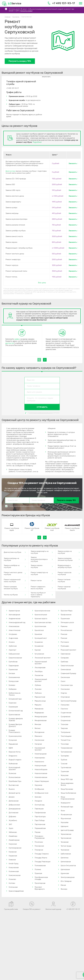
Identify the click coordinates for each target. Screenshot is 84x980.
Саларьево (65, 658)
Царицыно (65, 826)
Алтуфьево (13, 634)
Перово (38, 832)
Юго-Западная (66, 881)
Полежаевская (40, 866)
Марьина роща (40, 701)
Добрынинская (14, 805)
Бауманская (13, 670)
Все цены (42, 283)
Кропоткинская (40, 626)
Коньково (12, 879)
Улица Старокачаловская (68, 798)
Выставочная (14, 785)
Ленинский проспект (43, 658)
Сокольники (65, 689)
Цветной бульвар (67, 830)
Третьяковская (66, 752)
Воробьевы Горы (15, 781)
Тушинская (65, 771)
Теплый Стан (66, 740)
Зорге (11, 828)
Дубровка (12, 817)
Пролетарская (40, 883)
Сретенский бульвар (69, 701)
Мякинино (38, 736)
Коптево (12, 883)
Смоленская (65, 677)
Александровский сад (17, 622)
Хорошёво (65, 822)
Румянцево (65, 646)
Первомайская (40, 828)
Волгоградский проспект (14, 769)
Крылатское (39, 630)
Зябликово (13, 832)
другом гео (10, 343)
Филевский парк (67, 807)
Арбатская (13, 646)
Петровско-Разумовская (40, 837)
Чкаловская (65, 850)
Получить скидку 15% (20, 61)
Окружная (38, 785)
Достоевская (14, 813)
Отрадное (38, 801)
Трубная (64, 760)
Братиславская (14, 715)
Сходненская (66, 720)
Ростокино (65, 642)
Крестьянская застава (43, 622)
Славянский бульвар (68, 673)
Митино (38, 728)
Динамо (12, 797)
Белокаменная (14, 677)
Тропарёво (65, 756)
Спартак (64, 693)
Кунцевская (39, 646)
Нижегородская (41, 754)
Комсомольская (15, 875)
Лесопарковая (40, 668)
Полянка (38, 869)
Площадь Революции (42, 862)
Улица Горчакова (67, 789)
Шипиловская (66, 862)
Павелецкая (39, 809)
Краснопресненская (42, 611)
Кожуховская (14, 868)
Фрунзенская (66, 818)
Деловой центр (14, 793)
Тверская (64, 728)
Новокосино (39, 762)
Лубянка (38, 685)
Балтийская (13, 662)
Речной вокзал (66, 630)
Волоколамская (15, 777)
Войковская (13, 764)
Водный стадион (15, 760)
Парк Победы (40, 820)
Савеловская (66, 654)
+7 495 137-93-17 (61, 3)
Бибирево (13, 689)
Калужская (13, 844)
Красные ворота (41, 619)
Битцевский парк (15, 699)
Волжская (12, 773)
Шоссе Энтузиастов (68, 866)
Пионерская (39, 846)
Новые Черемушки (42, 781)
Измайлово (13, 836)
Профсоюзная (66, 615)
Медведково (39, 713)
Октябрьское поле (41, 793)
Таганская (64, 724)
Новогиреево (40, 758)
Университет (66, 803)
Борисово (13, 703)
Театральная (65, 732)
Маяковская (39, 709)
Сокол (63, 681)
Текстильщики (66, 736)
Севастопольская (67, 666)
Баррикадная (14, 666)
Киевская (12, 860)
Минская (38, 724)
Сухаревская (66, 717)
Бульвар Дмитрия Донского (15, 725)
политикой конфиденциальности (41, 413)
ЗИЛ (10, 824)
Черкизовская (66, 834)
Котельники (13, 887)
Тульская (64, 764)
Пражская (38, 873)
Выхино (12, 789)
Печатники (39, 842)
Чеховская (65, 842)
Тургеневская (66, 768)
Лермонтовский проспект (41, 663)
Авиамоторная (14, 611)
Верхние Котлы (15, 752)
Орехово (38, 797)
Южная (63, 885)
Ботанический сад (16, 711)
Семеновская (66, 670)
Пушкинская (65, 619)
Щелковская (65, 869)
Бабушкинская (14, 654)
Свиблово (64, 662)
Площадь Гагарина (42, 854)
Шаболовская (66, 854)
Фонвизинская (66, 815)
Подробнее (37, 142)
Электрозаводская (68, 877)
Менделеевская (41, 720)
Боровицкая (13, 707)
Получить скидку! (26, 11)
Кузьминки (39, 642)
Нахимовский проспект (40, 749)
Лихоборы (39, 671)
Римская (64, 638)
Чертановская (66, 838)
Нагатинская (39, 740)
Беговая (12, 673)
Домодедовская (15, 809)
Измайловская (14, 840)
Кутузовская (39, 654)
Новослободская (41, 769)
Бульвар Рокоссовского (14, 731)
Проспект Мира (66, 611)
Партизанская (40, 824)
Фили (63, 811)
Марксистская (40, 697)
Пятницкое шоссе (67, 622)
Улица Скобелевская (68, 793)
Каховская (13, 852)
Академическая (15, 619)
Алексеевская (14, 626)
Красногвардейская (16, 891)
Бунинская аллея (15, 736)
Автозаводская (14, 615)
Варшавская (13, 744)
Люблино (38, 693)
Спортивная (65, 697)
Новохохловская (41, 773)
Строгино (64, 709)
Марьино (38, 705)
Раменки (64, 626)
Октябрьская (39, 789)
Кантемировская (15, 848)
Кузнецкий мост (41, 638)
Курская (38, 650)
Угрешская (65, 775)
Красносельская (41, 615)
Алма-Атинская (15, 630)
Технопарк (65, 744)
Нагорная (38, 744)
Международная (41, 717)
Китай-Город (14, 864)
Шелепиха (65, 858)
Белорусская (14, 681)
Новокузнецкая (40, 766)
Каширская (13, 856)
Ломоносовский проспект (41, 680)
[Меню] (81, 3)
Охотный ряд (39, 805)
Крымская (38, 634)
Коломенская (14, 871)
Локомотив (39, 675)
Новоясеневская (41, 777)
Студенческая (66, 713)
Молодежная (39, 732)
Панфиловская (40, 813)
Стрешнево (65, 705)
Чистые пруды (66, 846)
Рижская (64, 634)
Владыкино (13, 756)
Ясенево (64, 889)
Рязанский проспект (68, 650)
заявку (17, 339)
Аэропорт (12, 650)
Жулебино (13, 820)
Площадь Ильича (41, 858)
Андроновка (13, 638)
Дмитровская (14, 801)
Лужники (38, 689)
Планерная (39, 850)
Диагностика (10, 171)
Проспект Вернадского (40, 888)
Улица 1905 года (67, 779)
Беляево (12, 685)
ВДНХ (11, 748)
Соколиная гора (67, 685)
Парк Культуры (40, 817)
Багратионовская (15, 658)
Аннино (12, 642)
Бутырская (13, 740)
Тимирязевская (66, 748)
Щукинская (65, 873)
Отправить (42, 407)
